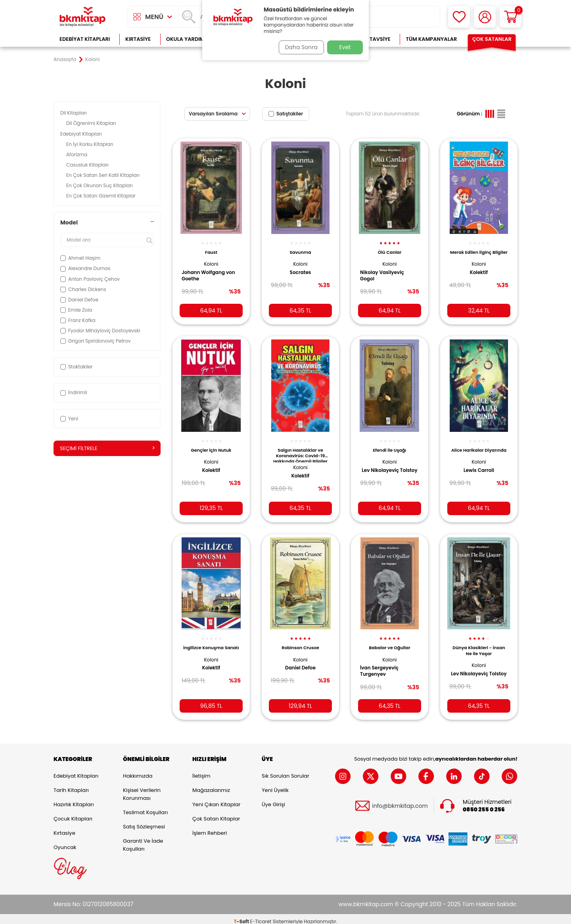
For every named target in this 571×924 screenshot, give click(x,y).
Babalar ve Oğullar (389, 640)
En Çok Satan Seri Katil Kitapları (103, 175)
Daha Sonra (299, 47)
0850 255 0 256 (484, 804)
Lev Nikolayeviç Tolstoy (381, 467)
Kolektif (479, 274)
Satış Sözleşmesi (144, 822)
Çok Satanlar (492, 39)
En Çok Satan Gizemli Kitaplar (102, 196)
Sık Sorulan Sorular (285, 771)
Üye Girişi (273, 800)
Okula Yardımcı (188, 39)
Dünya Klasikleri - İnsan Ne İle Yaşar (479, 643)
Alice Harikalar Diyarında (479, 447)
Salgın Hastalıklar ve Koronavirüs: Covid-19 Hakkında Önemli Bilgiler (300, 449)
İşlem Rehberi (210, 828)
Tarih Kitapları (71, 785)
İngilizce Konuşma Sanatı (211, 643)
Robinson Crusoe (300, 640)
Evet (345, 47)
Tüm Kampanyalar (431, 39)
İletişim (201, 771)
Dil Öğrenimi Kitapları (92, 123)
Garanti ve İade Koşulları (143, 840)
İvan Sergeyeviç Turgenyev (382, 663)
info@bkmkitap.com (400, 801)
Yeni (69, 419)
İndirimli (74, 392)
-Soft (242, 916)
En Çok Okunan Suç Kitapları (100, 185)
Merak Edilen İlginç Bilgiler (479, 251)
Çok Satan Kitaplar (216, 814)
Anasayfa (65, 59)
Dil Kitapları (74, 113)
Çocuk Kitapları (73, 814)
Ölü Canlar (390, 248)
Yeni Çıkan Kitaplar (216, 800)
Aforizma (77, 154)
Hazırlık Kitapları (74, 800)
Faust (211, 248)
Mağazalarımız (211, 785)
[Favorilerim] (459, 17)
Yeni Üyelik (275, 785)
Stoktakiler (77, 367)
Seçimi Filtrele (107, 449)
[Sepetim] (511, 17)
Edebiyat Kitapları (85, 39)
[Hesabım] (485, 17)
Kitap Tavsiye (372, 39)
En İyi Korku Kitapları (90, 144)
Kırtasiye (138, 39)
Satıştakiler (286, 114)
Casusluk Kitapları (88, 165)
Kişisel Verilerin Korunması (142, 789)
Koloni (211, 260)
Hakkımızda (138, 771)
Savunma (300, 248)
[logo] (82, 17)
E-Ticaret (261, 916)
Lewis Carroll (479, 470)
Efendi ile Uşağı (389, 444)
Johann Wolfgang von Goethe (211, 271)
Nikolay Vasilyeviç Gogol (385, 271)
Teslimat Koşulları (145, 808)
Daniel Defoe (300, 660)
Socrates (301, 268)
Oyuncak (65, 843)
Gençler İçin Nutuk (211, 444)
